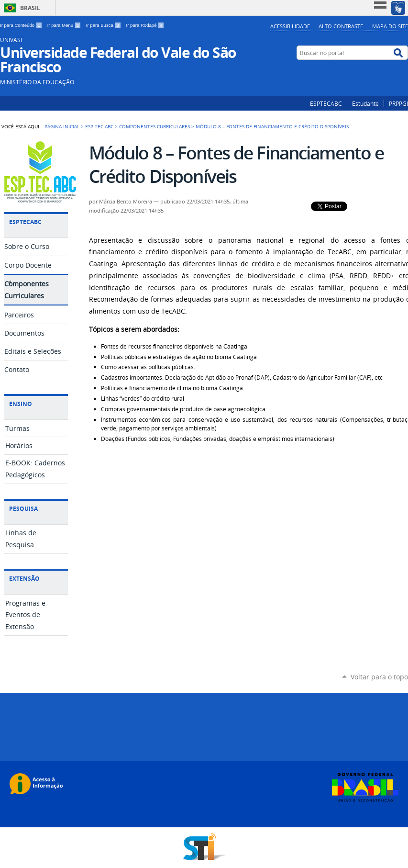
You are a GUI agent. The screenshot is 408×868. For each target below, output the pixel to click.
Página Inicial (62, 126)
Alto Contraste (341, 26)
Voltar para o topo (379, 677)
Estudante (365, 103)
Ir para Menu (65, 25)
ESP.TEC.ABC (99, 126)
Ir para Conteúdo (22, 25)
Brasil (30, 8)
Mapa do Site (390, 26)
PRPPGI (398, 103)
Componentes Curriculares (154, 126)
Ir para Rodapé (145, 25)
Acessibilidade (290, 26)
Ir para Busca (104, 25)
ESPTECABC (326, 103)
